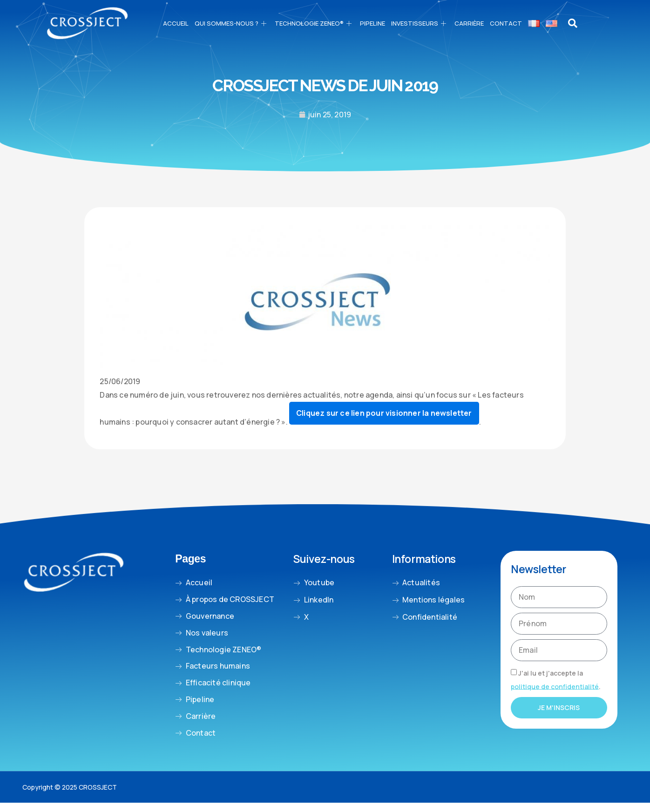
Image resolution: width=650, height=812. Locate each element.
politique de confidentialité (555, 686)
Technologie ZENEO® (314, 23)
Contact (506, 23)
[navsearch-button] (573, 23)
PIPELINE (372, 23)
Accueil (176, 23)
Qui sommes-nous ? (232, 23)
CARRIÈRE (469, 23)
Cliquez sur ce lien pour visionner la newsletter (384, 413)
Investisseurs (420, 23)
